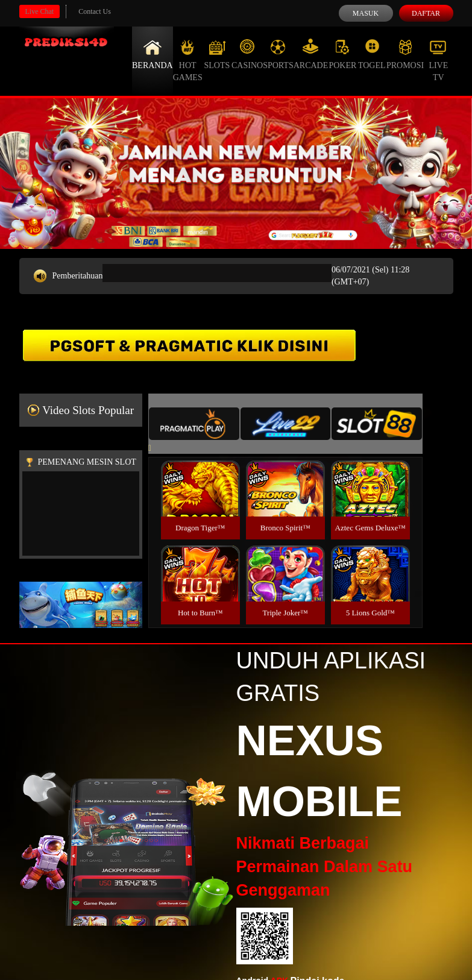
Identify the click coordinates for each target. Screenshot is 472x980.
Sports (278, 54)
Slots (217, 54)
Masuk (366, 13)
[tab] (194, 424)
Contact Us (95, 11)
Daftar (426, 13)
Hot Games (188, 60)
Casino (247, 54)
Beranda (153, 54)
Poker (342, 54)
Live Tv (438, 60)
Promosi (405, 54)
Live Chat (40, 11)
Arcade (311, 54)
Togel (372, 54)
